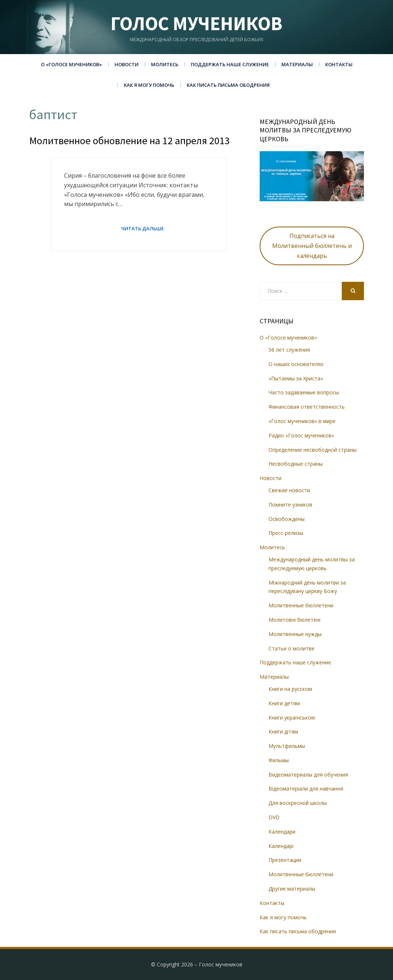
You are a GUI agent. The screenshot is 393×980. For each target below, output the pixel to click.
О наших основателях (296, 364)
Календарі (281, 846)
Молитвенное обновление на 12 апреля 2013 (129, 141)
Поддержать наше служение (230, 64)
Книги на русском (290, 689)
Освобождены (287, 519)
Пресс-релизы (286, 533)
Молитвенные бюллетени (301, 605)
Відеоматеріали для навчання (306, 789)
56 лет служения (289, 350)
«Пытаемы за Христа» (296, 378)
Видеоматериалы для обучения (308, 775)
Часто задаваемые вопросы (304, 392)
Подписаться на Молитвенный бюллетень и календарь (312, 246)
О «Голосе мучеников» (71, 64)
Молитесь (165, 64)
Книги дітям (283, 732)
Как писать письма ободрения (228, 85)
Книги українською (292, 718)
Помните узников (290, 505)
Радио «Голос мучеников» (301, 435)
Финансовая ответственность (307, 407)
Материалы (297, 64)
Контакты (339, 64)
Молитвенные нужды (295, 634)
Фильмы (279, 760)
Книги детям (284, 703)
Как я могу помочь (149, 85)
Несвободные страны (296, 464)
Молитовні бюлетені (294, 620)
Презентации (285, 860)
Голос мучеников (196, 23)
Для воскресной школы (298, 803)
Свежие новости (289, 490)
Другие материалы (292, 889)
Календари (282, 832)
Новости (127, 64)
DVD (274, 817)
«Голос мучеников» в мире (302, 421)
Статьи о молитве (292, 648)
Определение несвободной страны (313, 450)
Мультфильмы (287, 746)
